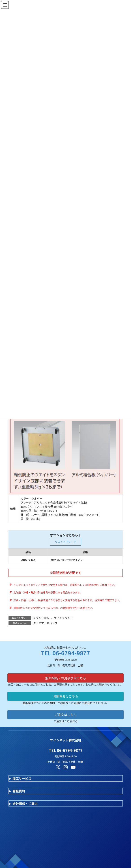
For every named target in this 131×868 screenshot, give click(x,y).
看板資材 (19, 791)
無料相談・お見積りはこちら (66, 678)
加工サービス (22, 778)
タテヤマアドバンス (45, 623)
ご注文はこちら (66, 715)
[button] (66, 542)
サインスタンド (63, 618)
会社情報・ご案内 (25, 804)
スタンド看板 (41, 618)
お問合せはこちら (66, 696)
